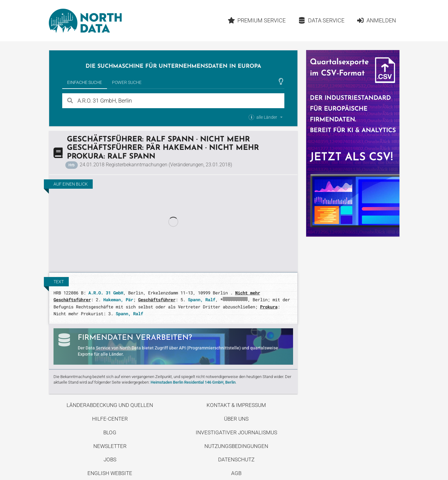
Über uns (236, 419)
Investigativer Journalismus (236, 432)
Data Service (321, 20)
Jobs (110, 459)
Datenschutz (236, 459)
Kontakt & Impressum (236, 405)
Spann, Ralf (202, 300)
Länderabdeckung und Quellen (110, 405)
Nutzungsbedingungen (236, 446)
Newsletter (110, 446)
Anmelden (376, 20)
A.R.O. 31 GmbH (106, 293)
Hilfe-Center (110, 419)
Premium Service (257, 20)
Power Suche (127, 82)
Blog (110, 432)
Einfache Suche (85, 82)
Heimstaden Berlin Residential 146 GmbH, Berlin (193, 382)
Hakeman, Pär (118, 300)
